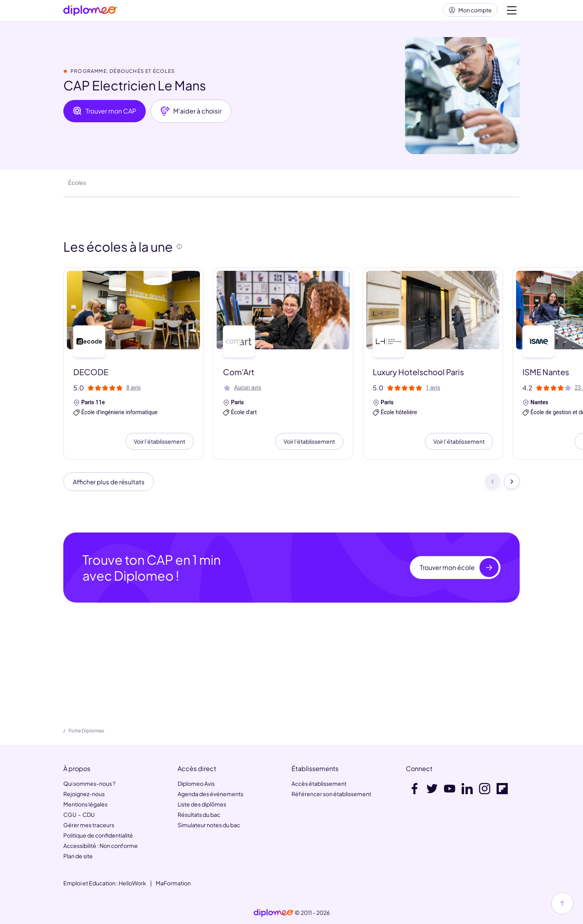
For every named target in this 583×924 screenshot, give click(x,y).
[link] (274, 913)
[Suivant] (512, 485)
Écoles (77, 186)
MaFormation (173, 883)
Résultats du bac (199, 814)
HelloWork (132, 883)
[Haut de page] (562, 903)
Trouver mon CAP (105, 114)
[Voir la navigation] (512, 12)
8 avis (133, 391)
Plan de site (78, 856)
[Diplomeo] (90, 12)
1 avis (433, 391)
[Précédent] (493, 485)
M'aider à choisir (191, 114)
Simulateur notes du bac (209, 825)
